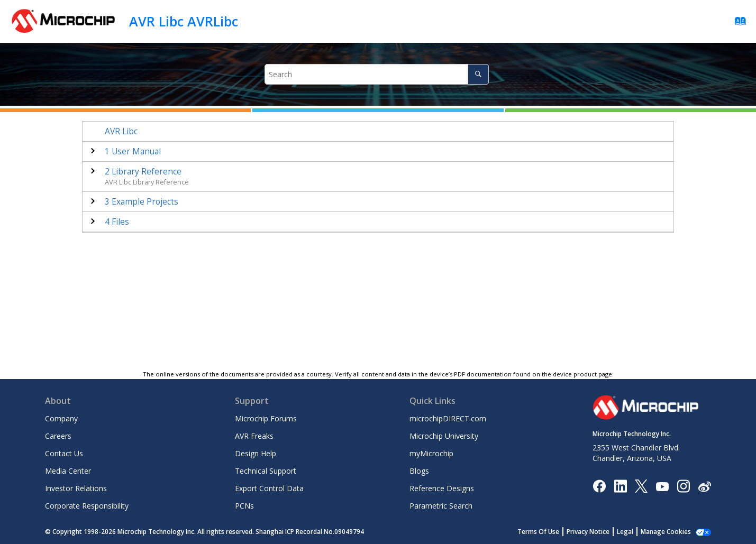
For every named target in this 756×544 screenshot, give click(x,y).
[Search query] (376, 74)
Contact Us (64, 453)
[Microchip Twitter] (641, 486)
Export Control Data (269, 488)
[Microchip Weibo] (704, 486)
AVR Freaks (254, 436)
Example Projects (142, 202)
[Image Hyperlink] (662, 486)
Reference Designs (442, 488)
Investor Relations (76, 488)
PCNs (244, 506)
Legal (625, 532)
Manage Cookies (666, 532)
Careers (58, 436)
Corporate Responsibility (87, 506)
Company (61, 418)
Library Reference (143, 172)
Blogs (419, 471)
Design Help (256, 453)
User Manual (133, 151)
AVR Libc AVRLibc (184, 21)
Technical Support (266, 471)
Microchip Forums (266, 418)
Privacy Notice (588, 532)
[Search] (478, 74)
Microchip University (444, 436)
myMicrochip (431, 453)
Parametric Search (441, 506)
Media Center (68, 471)
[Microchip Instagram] (683, 486)
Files (117, 222)
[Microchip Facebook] (599, 486)
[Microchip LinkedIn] (620, 486)
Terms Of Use (538, 532)
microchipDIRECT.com (448, 418)
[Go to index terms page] (737, 24)
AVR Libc (121, 131)
